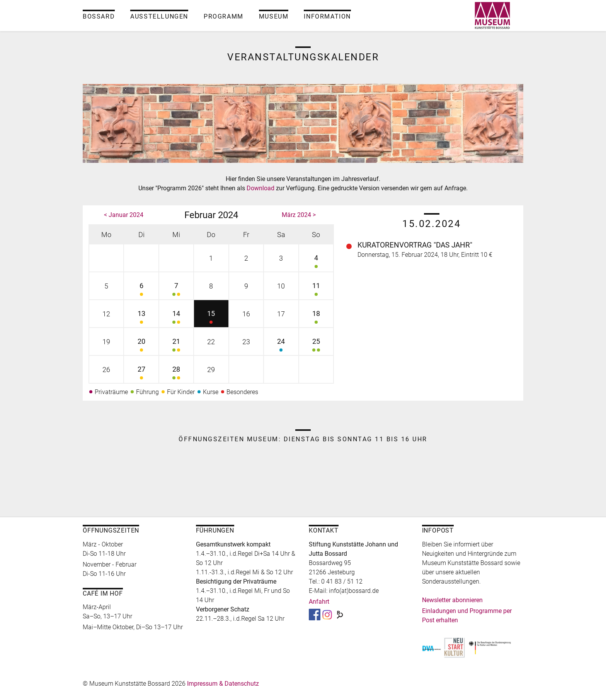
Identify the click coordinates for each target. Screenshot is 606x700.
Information (327, 16)
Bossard (99, 16)
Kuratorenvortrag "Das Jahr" (415, 245)
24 (281, 346)
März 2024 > (299, 215)
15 (211, 318)
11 (316, 290)
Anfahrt (319, 602)
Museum (274, 16)
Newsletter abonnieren (452, 600)
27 (141, 374)
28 (176, 374)
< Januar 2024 (124, 215)
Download (261, 188)
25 (316, 346)
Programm (224, 16)
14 (176, 318)
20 (141, 346)
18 (316, 318)
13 (141, 318)
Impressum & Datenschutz (223, 684)
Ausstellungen (159, 16)
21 (176, 346)
